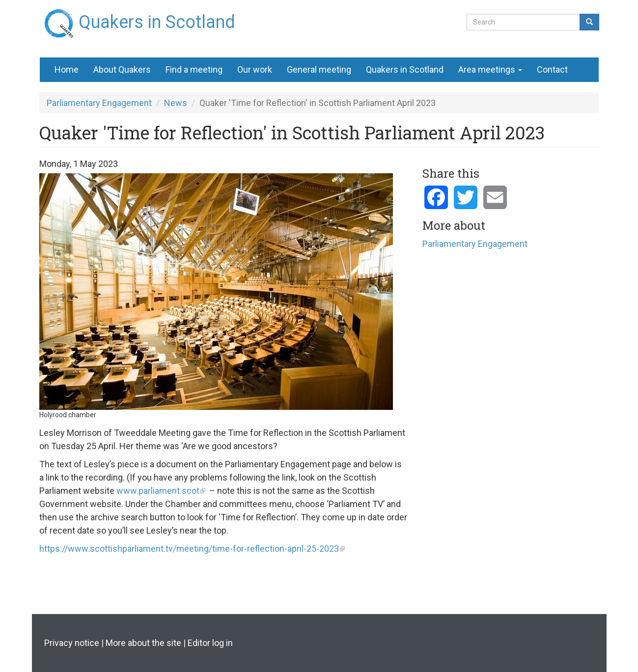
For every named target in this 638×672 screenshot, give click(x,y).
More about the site (143, 643)
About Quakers (122, 69)
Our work (255, 69)
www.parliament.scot (158, 491)
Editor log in (210, 643)
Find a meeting (194, 69)
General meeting (319, 69)
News (176, 103)
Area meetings (490, 69)
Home (67, 69)
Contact (552, 69)
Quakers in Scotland (157, 18)
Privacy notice (72, 643)
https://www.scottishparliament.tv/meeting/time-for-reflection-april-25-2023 (189, 549)
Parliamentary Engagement (99, 103)
